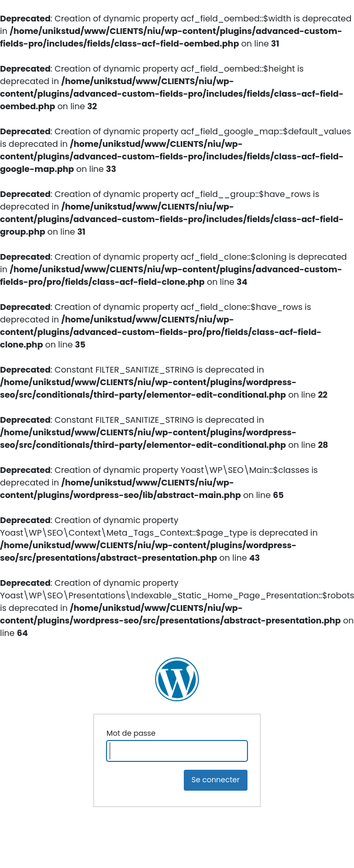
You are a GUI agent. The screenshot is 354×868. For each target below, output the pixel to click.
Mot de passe (131, 733)
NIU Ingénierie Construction (177, 679)
